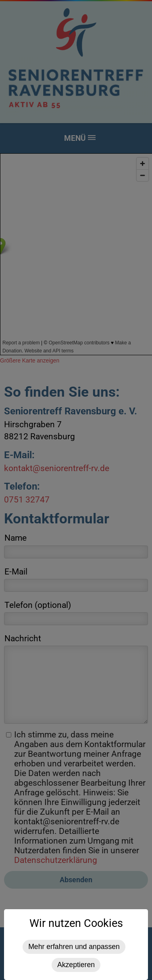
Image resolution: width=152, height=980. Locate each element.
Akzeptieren (76, 965)
